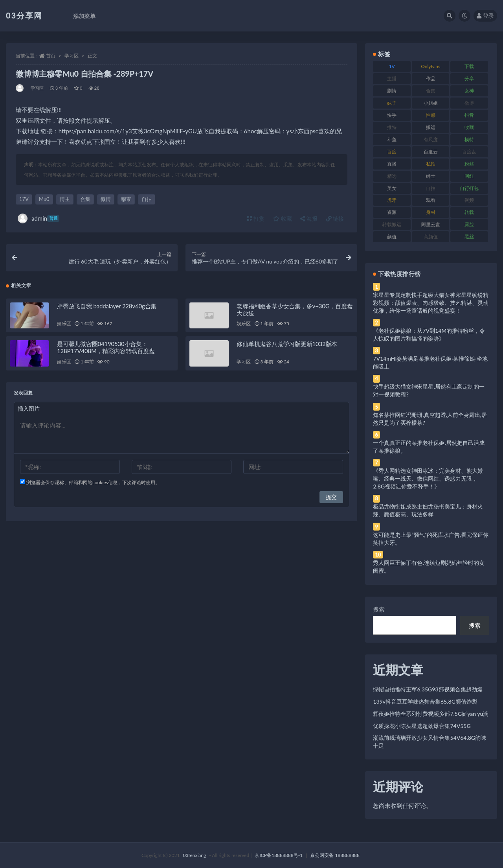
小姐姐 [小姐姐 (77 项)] (431, 103)
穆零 (126, 199)
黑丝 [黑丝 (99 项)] (469, 237)
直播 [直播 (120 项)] (392, 164)
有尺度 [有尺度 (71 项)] (431, 139)
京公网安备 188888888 (335, 855)
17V (24, 199)
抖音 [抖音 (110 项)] (469, 115)
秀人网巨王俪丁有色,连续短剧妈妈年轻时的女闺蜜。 (429, 567)
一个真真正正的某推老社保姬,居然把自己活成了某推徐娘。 (429, 447)
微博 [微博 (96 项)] (469, 103)
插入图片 (29, 408)
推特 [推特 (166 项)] (392, 127)
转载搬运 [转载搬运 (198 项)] (392, 224)
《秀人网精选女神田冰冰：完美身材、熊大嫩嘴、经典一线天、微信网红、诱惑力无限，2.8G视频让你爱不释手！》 (428, 478)
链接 (335, 218)
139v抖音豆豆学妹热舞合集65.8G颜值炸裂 (425, 701)
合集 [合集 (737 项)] (431, 91)
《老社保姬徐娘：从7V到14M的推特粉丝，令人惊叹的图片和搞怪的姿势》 (429, 334)
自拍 (147, 199)
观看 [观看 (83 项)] (431, 200)
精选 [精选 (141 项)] (392, 176)
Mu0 (44, 199)
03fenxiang (194, 855)
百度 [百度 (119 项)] (392, 152)
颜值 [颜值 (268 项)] (392, 237)
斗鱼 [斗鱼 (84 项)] (392, 139)
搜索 (379, 609)
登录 (485, 16)
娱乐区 (64, 324)
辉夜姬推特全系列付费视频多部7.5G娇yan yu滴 (431, 714)
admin (39, 218)
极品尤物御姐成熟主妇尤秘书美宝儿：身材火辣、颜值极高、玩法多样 (428, 510)
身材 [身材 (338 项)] (431, 212)
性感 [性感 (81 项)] (431, 115)
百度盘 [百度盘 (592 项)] (469, 152)
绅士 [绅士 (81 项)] (431, 176)
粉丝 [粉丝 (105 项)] (469, 164)
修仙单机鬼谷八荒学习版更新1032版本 (287, 344)
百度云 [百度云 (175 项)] (431, 152)
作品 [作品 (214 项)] (431, 78)
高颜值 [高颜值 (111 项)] (431, 237)
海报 (309, 218)
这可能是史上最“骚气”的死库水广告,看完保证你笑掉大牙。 (431, 539)
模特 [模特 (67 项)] (469, 139)
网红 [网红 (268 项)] (469, 176)
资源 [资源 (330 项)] (392, 212)
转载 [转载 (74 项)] (469, 212)
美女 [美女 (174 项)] (392, 188)
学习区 (72, 56)
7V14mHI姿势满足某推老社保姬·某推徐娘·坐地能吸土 (430, 362)
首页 (51, 56)
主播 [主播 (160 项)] (392, 78)
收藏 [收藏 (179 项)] (469, 127)
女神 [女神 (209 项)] (469, 91)
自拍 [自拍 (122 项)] (431, 188)
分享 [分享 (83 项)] (469, 78)
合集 (85, 199)
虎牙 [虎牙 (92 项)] (392, 200)
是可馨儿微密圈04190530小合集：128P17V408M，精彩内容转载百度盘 (106, 348)
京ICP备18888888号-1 (279, 855)
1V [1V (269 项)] (392, 66)
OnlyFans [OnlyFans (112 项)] (430, 66)
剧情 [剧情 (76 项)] (392, 91)
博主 (65, 199)
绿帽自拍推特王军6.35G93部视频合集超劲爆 (428, 689)
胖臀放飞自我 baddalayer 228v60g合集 (107, 306)
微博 (106, 199)
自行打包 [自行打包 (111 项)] (469, 188)
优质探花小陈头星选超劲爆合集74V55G (422, 726)
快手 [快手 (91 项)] (392, 115)
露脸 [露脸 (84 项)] (469, 224)
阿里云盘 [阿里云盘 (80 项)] (431, 224)
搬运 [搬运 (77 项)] (431, 127)
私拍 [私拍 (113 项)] (431, 164)
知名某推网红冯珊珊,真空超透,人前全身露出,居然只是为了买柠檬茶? (430, 419)
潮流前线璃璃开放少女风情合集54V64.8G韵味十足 (430, 742)
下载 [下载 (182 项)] (469, 66)
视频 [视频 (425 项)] (469, 200)
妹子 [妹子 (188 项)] (392, 103)
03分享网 (24, 15)
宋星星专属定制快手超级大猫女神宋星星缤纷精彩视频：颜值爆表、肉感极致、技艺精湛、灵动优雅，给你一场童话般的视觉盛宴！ (431, 303)
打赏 (256, 218)
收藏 (283, 218)
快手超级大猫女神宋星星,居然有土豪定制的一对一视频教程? (429, 390)
